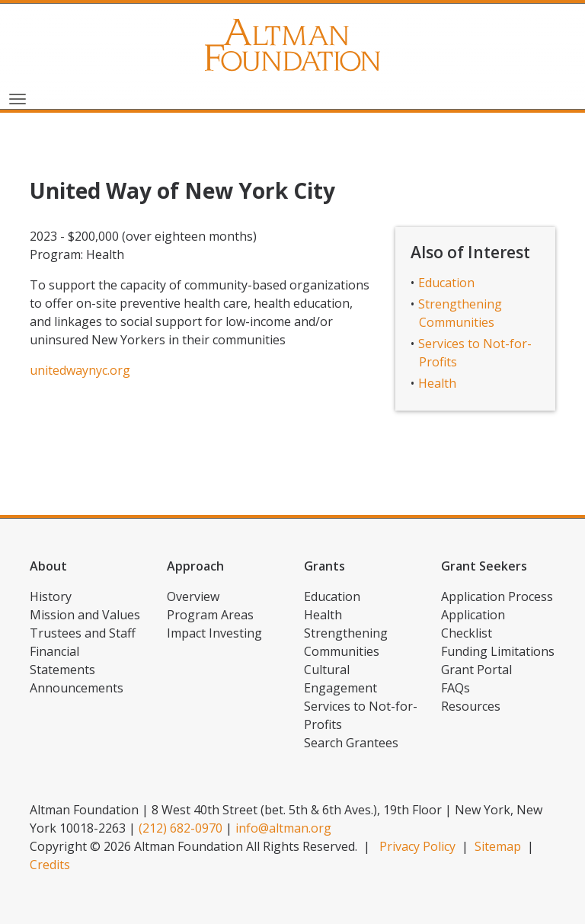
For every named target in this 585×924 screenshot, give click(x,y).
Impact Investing (214, 633)
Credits (50, 865)
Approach (195, 566)
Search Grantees (351, 743)
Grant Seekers (484, 566)
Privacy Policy (417, 846)
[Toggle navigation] (18, 98)
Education (446, 283)
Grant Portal (476, 670)
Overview (193, 596)
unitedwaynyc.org (80, 370)
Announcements (77, 688)
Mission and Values (85, 615)
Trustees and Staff (83, 633)
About (48, 566)
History (51, 596)
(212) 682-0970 (181, 828)
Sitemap (498, 846)
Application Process (497, 596)
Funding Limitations (498, 651)
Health (437, 383)
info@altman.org (283, 828)
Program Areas (210, 615)
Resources (471, 706)
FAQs (456, 688)
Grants (324, 566)
